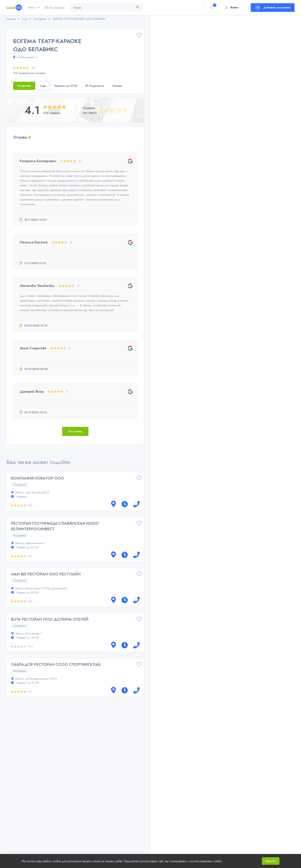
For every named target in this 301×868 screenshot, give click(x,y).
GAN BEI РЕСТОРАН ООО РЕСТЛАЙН (46, 574)
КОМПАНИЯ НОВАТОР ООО (37, 478)
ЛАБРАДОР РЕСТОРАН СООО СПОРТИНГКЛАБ (56, 665)
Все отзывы (75, 431)
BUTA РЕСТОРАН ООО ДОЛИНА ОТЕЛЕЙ (50, 619)
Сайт (43, 86)
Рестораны (20, 485)
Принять (271, 861)
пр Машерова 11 (25, 57)
